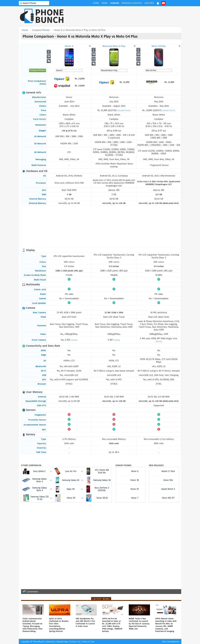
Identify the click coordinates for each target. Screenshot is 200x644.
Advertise (51, 642)
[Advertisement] (130, 16)
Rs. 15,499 (114, 82)
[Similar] (74, 340)
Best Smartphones (171, 642)
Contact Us (75, 642)
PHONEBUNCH (50, 16)
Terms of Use (88, 642)
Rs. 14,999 (69, 79)
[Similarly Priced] (124, 110)
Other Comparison (31, 465)
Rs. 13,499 (159, 82)
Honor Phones (123, 465)
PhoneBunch (39, 642)
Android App (62, 642)
